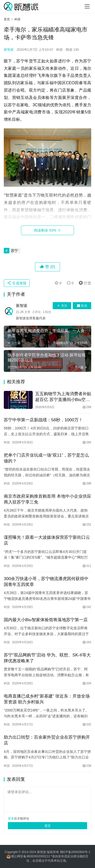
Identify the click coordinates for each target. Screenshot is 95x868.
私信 (82, 306)
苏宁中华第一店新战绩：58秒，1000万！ (43, 420)
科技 (60, 50)
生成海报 (17, 283)
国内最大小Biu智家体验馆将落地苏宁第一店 (46, 620)
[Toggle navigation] (87, 6)
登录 (11, 819)
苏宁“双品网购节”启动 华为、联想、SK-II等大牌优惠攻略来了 (47, 658)
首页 (7, 19)
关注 (62, 306)
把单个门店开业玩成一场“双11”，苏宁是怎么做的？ (46, 458)
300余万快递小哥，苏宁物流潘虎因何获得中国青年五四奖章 (46, 582)
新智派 (9, 50)
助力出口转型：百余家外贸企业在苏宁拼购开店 (47, 740)
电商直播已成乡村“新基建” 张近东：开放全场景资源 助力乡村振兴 (47, 699)
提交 (48, 826)
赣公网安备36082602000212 (31, 856)
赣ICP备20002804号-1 (75, 852)
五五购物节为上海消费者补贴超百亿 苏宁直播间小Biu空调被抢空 (63, 397)
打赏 (84, 283)
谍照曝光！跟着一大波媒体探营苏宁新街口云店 (47, 540)
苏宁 (14, 251)
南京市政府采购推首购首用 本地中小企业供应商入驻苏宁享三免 (48, 499)
